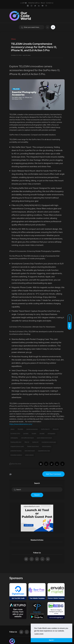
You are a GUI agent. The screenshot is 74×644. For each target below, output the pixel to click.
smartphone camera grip (49, 442)
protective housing (16, 451)
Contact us (50, 3)
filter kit (27, 442)
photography (51, 434)
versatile (42, 434)
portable (26, 434)
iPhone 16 (56, 429)
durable (34, 434)
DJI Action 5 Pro (15, 434)
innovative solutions (16, 455)
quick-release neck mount (44, 438)
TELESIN (20, 429)
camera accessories (32, 429)
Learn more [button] (39, 634)
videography (14, 438)
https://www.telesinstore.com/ (21, 424)
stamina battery (47, 446)
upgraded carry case (44, 451)
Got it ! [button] (51, 640)
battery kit (35, 442)
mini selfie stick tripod (27, 438)
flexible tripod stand (33, 446)
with (23, 3)
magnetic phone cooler (17, 446)
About (43, 3)
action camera (29, 455)
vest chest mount (30, 451)
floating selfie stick (16, 442)
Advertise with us (34, 3)
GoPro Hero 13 (45, 429)
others (12, 429)
